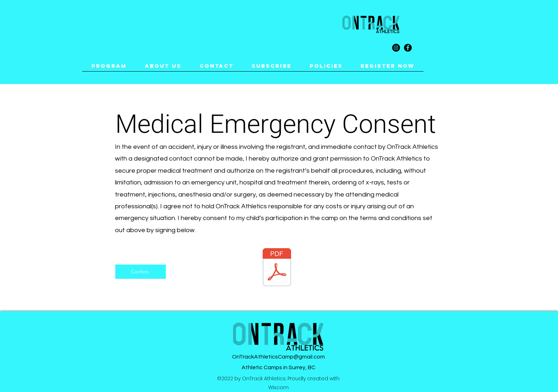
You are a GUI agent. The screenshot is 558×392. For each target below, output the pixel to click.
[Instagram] (396, 48)
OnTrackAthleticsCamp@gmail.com (278, 357)
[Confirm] (141, 272)
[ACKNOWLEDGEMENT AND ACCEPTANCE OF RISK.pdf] (277, 268)
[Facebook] (408, 48)
